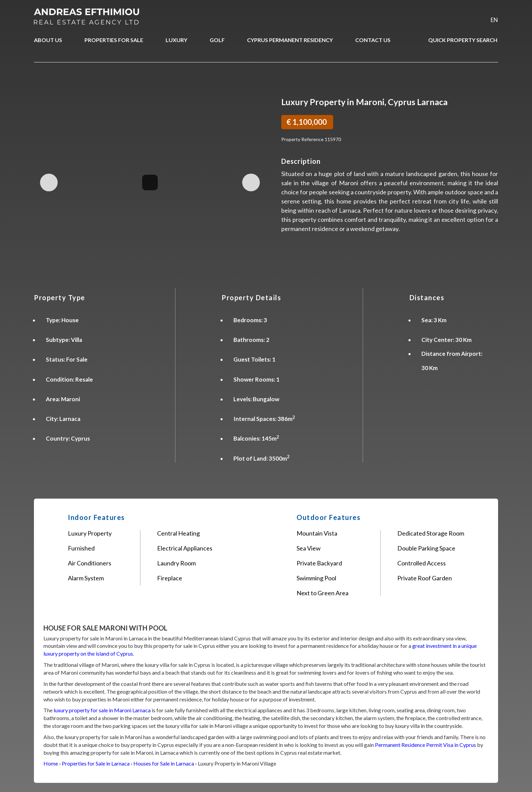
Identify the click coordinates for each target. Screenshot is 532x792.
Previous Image (49, 183)
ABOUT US (48, 40)
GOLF (217, 40)
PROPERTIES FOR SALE (114, 40)
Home (51, 763)
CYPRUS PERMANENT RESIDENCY (290, 40)
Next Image (251, 183)
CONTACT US (373, 40)
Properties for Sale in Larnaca (96, 763)
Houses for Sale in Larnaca (164, 763)
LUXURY (176, 40)
